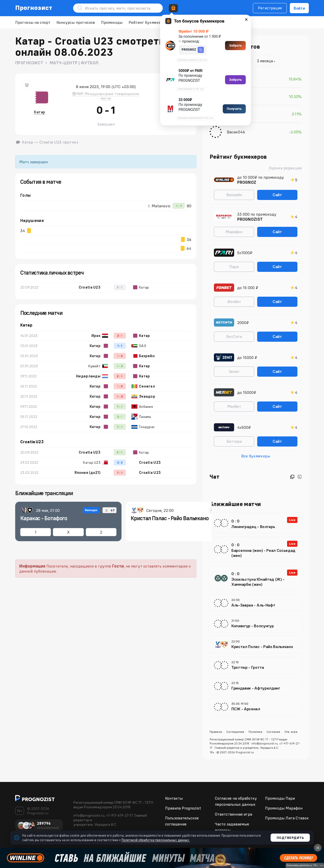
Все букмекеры (256, 456)
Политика (255, 732)
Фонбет (234, 301)
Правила (216, 732)
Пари (234, 267)
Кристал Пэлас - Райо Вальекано (170, 518)
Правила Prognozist (183, 808)
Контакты (174, 798)
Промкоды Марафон (284, 808)
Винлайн (234, 195)
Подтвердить (290, 838)
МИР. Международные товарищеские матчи (106, 96)
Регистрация (270, 8)
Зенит (234, 371)
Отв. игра (291, 732)
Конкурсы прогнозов (76, 22)
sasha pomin (238, 96)
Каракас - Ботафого (44, 518)
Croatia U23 (32, 442)
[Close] (318, 848)
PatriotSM (236, 114)
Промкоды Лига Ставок (287, 818)
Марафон (234, 232)
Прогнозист (34, 8)
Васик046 (236, 132)
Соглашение (235, 732)
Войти (299, 8)
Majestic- (235, 79)
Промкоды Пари (280, 798)
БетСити (234, 336)
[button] (201, 50)
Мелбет (234, 406)
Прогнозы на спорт (33, 22)
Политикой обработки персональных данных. (156, 840)
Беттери (234, 441)
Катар (39, 112)
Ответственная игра (234, 814)
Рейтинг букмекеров (148, 22)
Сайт (277, 195)
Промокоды (112, 22)
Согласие (273, 732)
